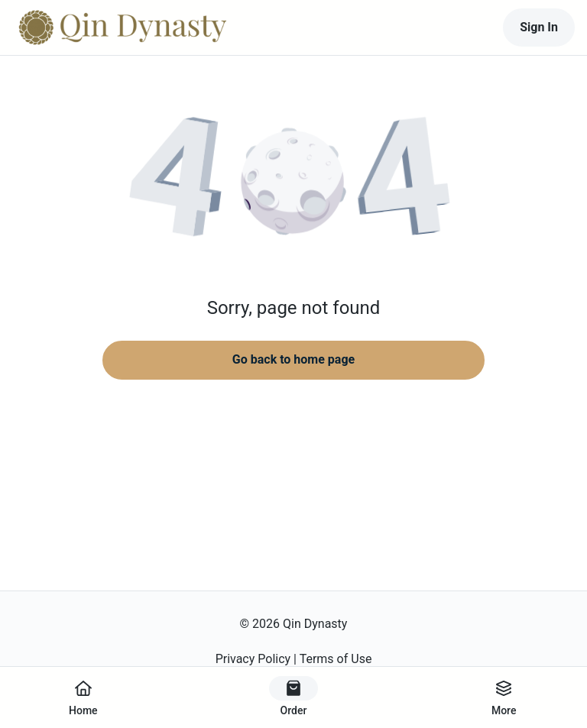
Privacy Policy (253, 659)
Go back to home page (293, 359)
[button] (293, 183)
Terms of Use (336, 659)
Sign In (539, 27)
